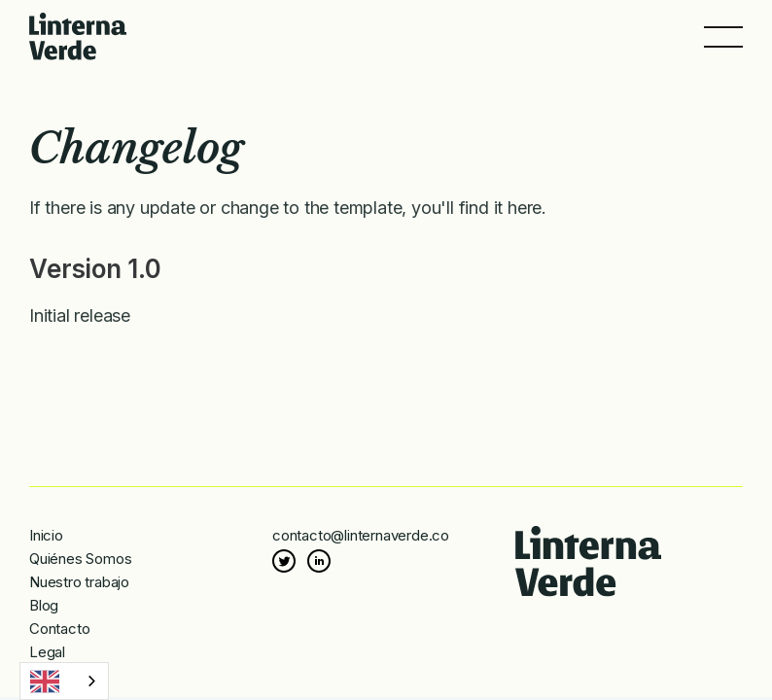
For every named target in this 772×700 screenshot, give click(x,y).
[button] (723, 36)
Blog (44, 605)
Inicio (46, 535)
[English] (64, 681)
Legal (47, 652)
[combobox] (64, 681)
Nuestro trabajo (79, 582)
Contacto (59, 629)
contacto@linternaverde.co (361, 535)
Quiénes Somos (80, 559)
